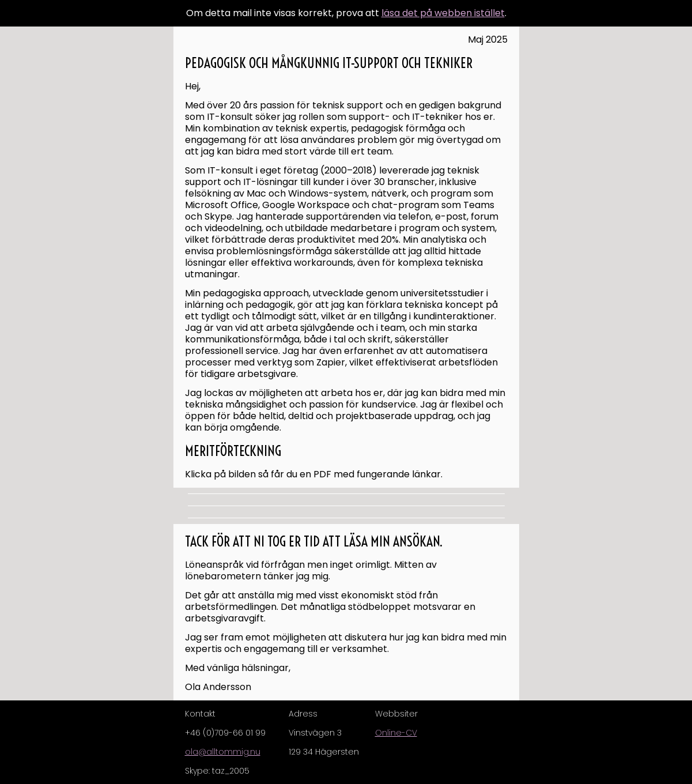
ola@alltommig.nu (223, 752)
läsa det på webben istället (443, 13)
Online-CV (396, 733)
